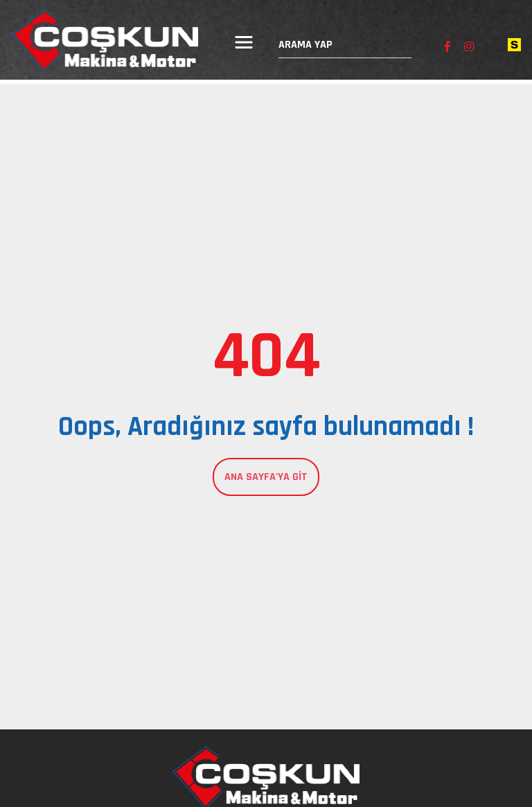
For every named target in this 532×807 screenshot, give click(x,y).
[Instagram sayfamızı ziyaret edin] (469, 48)
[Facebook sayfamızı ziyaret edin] (447, 48)
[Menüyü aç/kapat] (244, 42)
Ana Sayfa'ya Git (266, 477)
